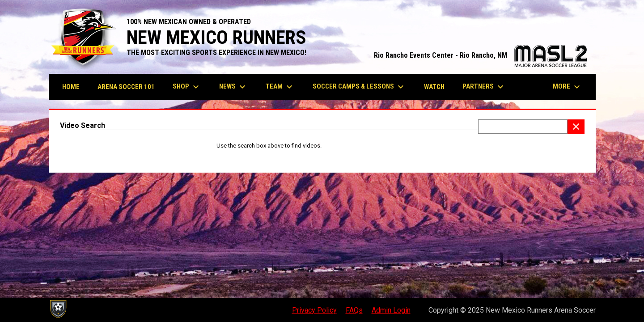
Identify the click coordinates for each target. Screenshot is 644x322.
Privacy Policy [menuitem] (314, 310)
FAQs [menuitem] (354, 310)
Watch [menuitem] (434, 87)
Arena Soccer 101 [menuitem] (126, 87)
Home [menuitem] (71, 87)
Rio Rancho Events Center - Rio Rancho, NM (480, 55)
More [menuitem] (568, 87)
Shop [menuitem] (187, 87)
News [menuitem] (233, 87)
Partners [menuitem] (484, 87)
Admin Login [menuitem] (391, 310)
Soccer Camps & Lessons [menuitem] (359, 87)
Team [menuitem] (280, 87)
